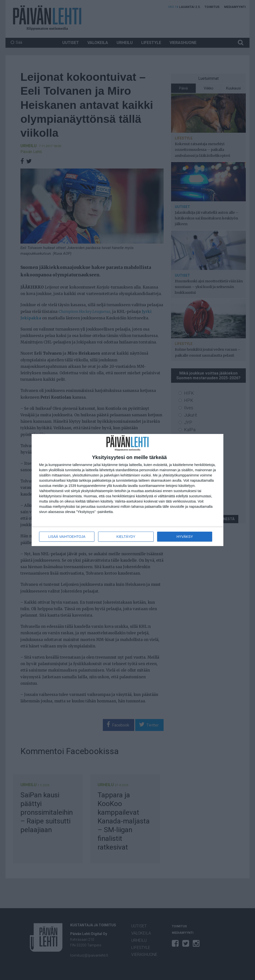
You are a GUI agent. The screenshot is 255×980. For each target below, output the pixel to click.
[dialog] (127, 490)
